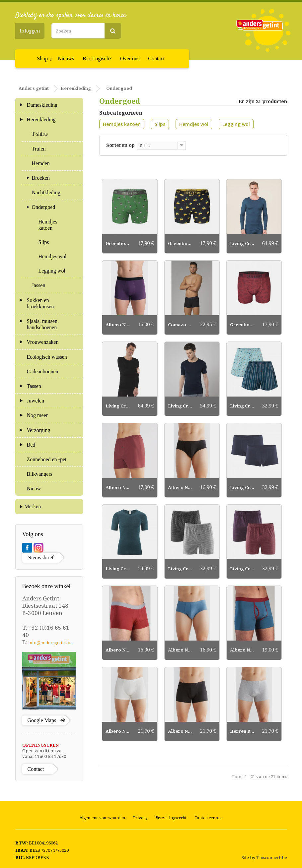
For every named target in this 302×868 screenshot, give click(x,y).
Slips (160, 124)
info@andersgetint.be (50, 643)
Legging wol (236, 124)
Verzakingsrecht (171, 818)
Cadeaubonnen (43, 372)
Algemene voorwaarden (102, 818)
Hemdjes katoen (122, 124)
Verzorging (39, 430)
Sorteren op (120, 145)
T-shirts (40, 134)
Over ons (130, 59)
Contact (156, 59)
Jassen (39, 285)
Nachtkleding (46, 192)
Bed (31, 445)
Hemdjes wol (194, 124)
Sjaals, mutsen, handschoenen (43, 324)
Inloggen (30, 31)
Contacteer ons (208, 818)
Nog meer (38, 415)
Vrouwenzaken (43, 342)
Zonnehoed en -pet (47, 459)
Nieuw (34, 489)
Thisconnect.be (272, 858)
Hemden (41, 163)
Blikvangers (40, 474)
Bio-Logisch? (97, 59)
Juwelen (36, 401)
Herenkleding (41, 120)
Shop (42, 59)
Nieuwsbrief (41, 558)
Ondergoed (44, 207)
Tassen (34, 386)
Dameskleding (42, 105)
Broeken (41, 178)
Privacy (140, 818)
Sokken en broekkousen (40, 303)
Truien (39, 149)
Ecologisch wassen (47, 357)
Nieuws (66, 59)
